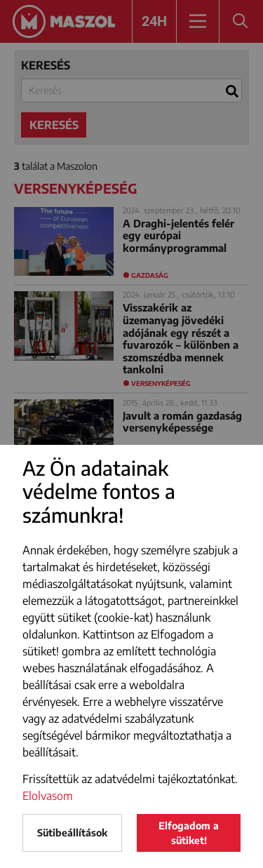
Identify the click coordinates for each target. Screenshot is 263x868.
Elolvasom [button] (48, 796)
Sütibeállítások (72, 833)
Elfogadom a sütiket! (189, 833)
